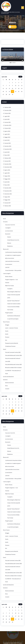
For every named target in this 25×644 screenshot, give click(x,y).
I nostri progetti (7, 274)
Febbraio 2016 (8, 207)
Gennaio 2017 (7, 204)
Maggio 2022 (7, 180)
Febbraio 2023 (8, 159)
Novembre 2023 (8, 150)
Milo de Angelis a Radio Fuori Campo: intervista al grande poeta (14, 295)
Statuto (9, 238)
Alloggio (7, 326)
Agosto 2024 (7, 132)
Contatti (7, 390)
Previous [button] (3, 62)
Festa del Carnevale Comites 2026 (13, 353)
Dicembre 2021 (8, 189)
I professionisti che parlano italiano (13, 253)
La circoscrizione (9, 232)
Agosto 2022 (7, 171)
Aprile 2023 (7, 153)
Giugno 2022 (7, 177)
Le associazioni (9, 265)
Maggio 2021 (7, 201)
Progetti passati (9, 313)
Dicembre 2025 (8, 111)
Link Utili (7, 268)
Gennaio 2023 (7, 162)
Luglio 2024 (7, 135)
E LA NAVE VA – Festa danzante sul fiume (13, 373)
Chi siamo (5, 222)
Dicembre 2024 (8, 126)
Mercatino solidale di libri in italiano (13, 368)
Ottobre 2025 (7, 114)
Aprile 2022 (7, 183)
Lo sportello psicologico (13, 320)
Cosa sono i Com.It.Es (10, 226)
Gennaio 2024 (7, 144)
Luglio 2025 (7, 117)
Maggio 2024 (7, 138)
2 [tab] (12, 63)
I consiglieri (8, 229)
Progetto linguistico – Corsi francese (12, 282)
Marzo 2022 (7, 186)
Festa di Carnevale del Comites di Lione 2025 (13, 361)
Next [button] (22, 62)
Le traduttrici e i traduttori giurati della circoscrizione (13, 258)
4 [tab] (15, 63)
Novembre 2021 (8, 192)
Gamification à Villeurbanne (14, 317)
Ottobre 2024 (7, 129)
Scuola (7, 332)
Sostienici (5, 380)
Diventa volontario (9, 383)
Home (4, 219)
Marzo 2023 (7, 156)
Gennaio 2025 (7, 123)
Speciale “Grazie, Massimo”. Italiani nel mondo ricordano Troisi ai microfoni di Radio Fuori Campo (14, 306)
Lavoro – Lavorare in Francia (12, 329)
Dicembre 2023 (8, 147)
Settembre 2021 (8, 195)
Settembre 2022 (8, 168)
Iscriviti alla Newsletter (8, 377)
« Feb (20, 77)
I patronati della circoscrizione (12, 262)
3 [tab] (13, 63)
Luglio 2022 (7, 174)
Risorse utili (6, 250)
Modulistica (10, 247)
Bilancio (9, 244)
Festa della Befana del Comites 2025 (13, 365)
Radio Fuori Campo (9, 286)
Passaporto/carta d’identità (12, 344)
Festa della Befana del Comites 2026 (13, 356)
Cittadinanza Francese (10, 347)
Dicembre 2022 (8, 165)
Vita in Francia (6, 323)
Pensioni (7, 338)
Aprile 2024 (7, 141)
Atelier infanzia (9, 277)
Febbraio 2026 (8, 108)
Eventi (5, 350)
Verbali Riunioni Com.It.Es (13, 241)
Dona (6, 386)
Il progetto (10, 289)
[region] (12, 57)
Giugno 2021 (7, 198)
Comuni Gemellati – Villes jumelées (13, 271)
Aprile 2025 (7, 120)
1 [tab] (10, 63)
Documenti (8, 235)
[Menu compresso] (23, 8)
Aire (6, 341)
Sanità (7, 335)
